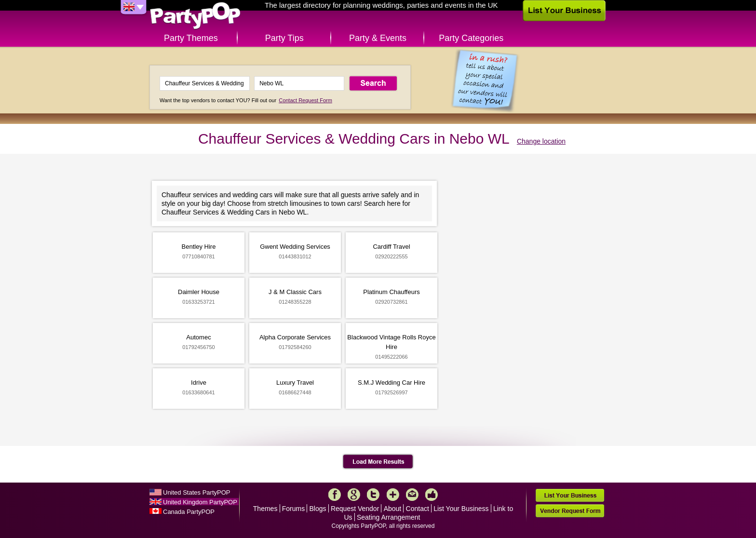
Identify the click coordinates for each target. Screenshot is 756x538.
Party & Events (378, 38)
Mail (412, 495)
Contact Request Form (305, 100)
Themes (265, 509)
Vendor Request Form (570, 511)
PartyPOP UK (195, 16)
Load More (378, 462)
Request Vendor (355, 509)
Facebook (335, 495)
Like (432, 495)
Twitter (373, 495)
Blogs (318, 509)
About (393, 509)
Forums (293, 509)
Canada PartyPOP (189, 512)
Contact (418, 509)
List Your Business (461, 509)
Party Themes (191, 38)
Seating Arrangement (389, 517)
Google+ (354, 495)
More (393, 495)
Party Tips (284, 38)
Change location (541, 141)
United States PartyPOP (196, 492)
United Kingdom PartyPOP (200, 502)
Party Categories (471, 38)
